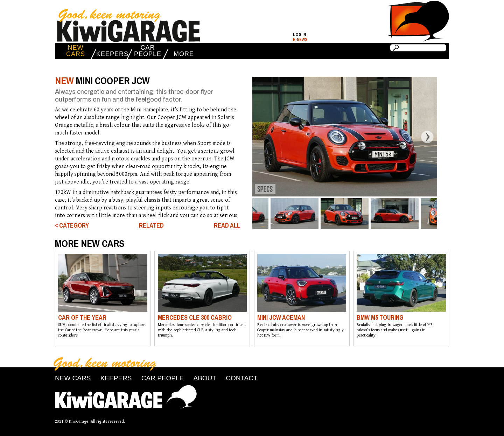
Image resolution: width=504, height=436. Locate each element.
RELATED (151, 225)
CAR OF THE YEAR (82, 317)
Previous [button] (247, 137)
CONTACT (241, 378)
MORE (184, 54)
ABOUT (205, 378)
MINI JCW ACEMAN (281, 317)
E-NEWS (300, 40)
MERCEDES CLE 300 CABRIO (195, 317)
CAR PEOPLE (148, 51)
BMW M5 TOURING (380, 317)
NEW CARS (76, 51)
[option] (345, 137)
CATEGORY (74, 226)
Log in (299, 35)
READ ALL (227, 226)
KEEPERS (112, 54)
